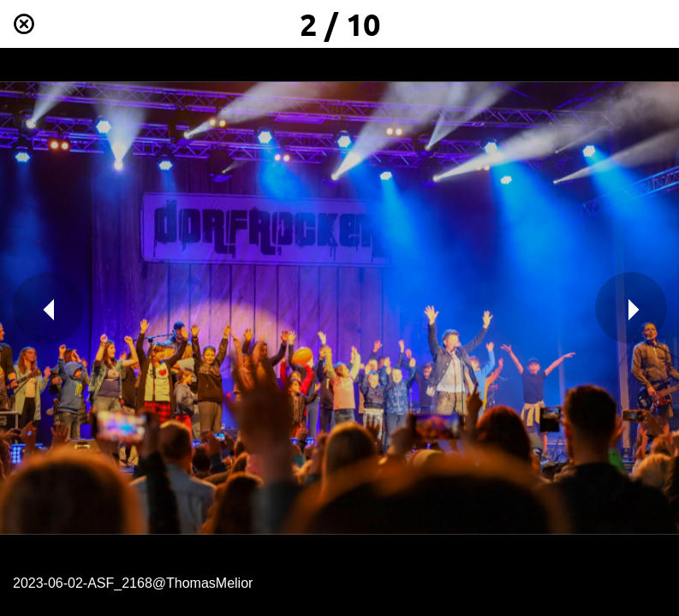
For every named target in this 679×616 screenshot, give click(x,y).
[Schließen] (24, 24)
